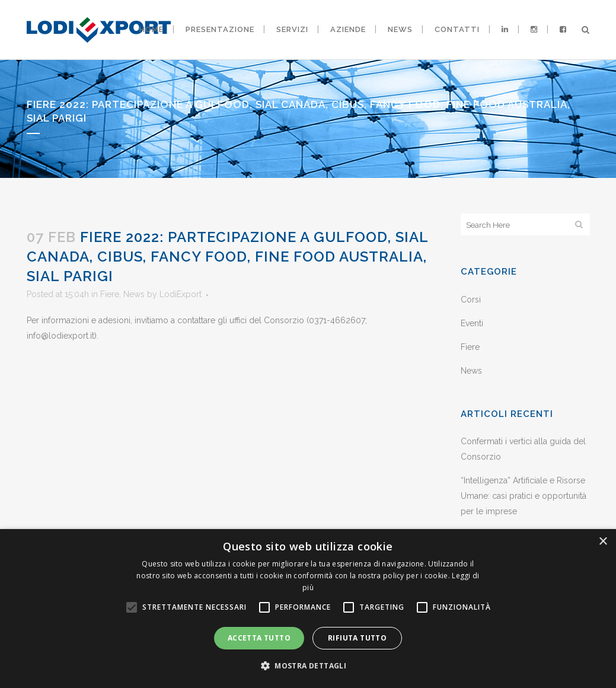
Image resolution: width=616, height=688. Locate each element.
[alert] (308, 609)
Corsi (471, 300)
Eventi (472, 323)
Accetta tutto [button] (259, 638)
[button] (308, 666)
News (134, 294)
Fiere (110, 294)
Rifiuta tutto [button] (357, 638)
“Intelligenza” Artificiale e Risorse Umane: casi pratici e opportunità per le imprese (524, 496)
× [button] (603, 542)
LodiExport (181, 294)
